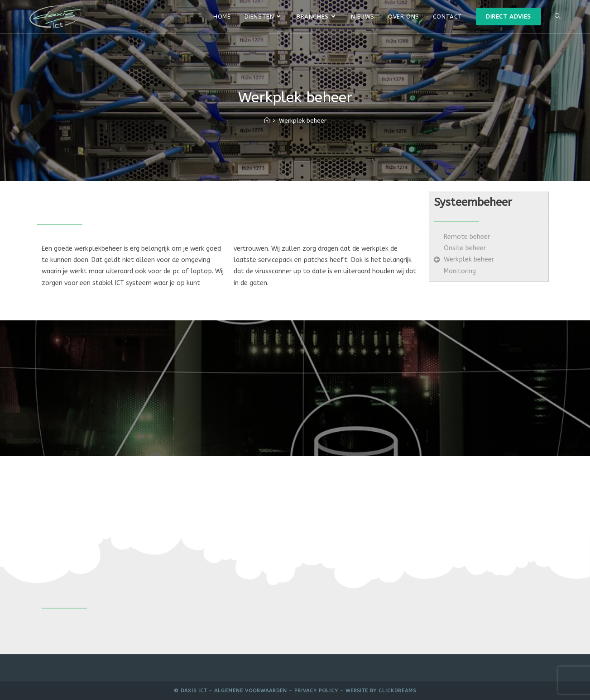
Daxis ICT (194, 691)
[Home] (267, 121)
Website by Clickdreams (381, 691)
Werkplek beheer (303, 121)
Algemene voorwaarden (251, 691)
